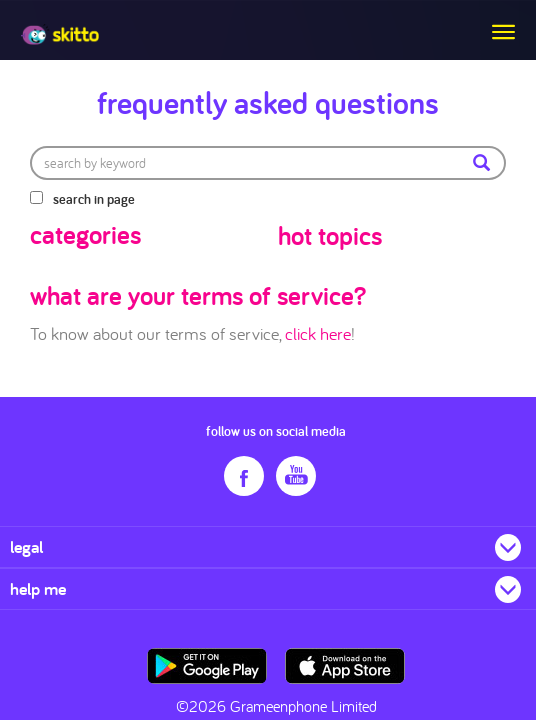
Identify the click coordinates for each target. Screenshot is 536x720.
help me (38, 588)
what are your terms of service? (198, 295)
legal (26, 546)
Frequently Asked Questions (268, 102)
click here (318, 333)
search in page (94, 199)
